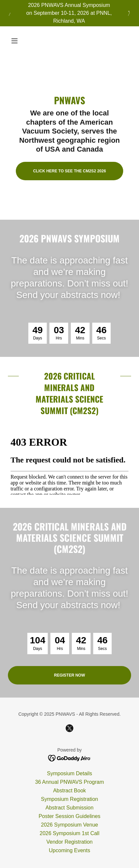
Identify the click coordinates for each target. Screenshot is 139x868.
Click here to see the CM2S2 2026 (69, 171)
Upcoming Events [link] (69, 850)
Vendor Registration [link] (70, 842)
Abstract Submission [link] (69, 808)
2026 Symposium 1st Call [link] (69, 833)
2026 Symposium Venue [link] (69, 825)
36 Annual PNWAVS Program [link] (70, 782)
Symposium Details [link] (70, 773)
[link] (69, 728)
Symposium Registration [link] (69, 799)
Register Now (69, 675)
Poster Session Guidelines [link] (69, 816)
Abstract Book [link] (69, 791)
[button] (17, 41)
